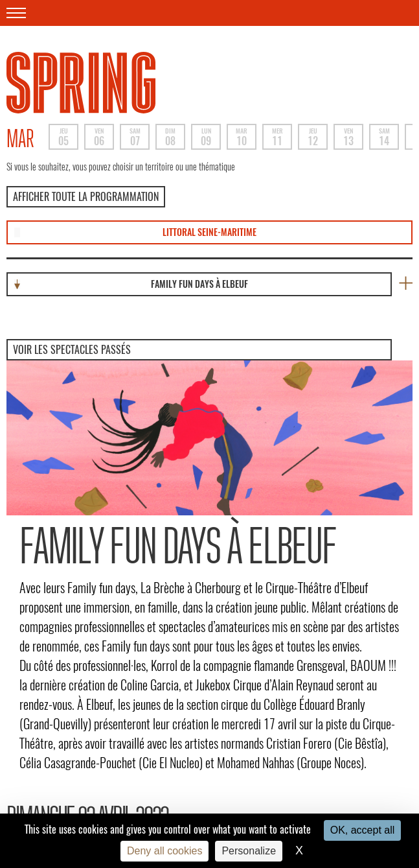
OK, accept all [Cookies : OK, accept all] (363, 830)
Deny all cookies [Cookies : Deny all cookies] (165, 851)
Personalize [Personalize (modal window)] (249, 851)
